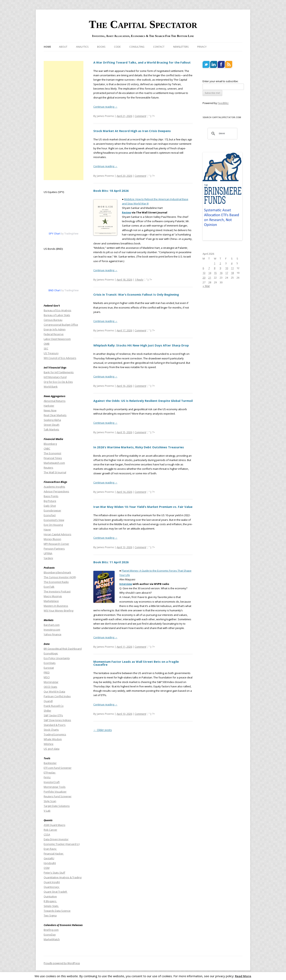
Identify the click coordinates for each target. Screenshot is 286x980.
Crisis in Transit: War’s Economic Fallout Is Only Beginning (136, 294)
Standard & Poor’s (55, 725)
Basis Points (51, 496)
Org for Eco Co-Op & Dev (58, 382)
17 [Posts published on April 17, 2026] (227, 273)
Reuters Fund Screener (58, 796)
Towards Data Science (57, 911)
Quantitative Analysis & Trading (63, 877)
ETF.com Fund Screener (58, 768)
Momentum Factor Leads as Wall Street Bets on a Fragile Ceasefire (136, 663)
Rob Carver (50, 830)
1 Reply (139, 280)
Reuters (48, 468)
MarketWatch (52, 939)
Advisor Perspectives (56, 491)
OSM (47, 868)
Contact (159, 47)
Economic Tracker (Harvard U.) (62, 844)
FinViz (47, 777)
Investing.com (52, 630)
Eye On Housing (53, 525)
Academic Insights (54, 487)
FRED (47, 672)
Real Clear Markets (55, 415)
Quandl (48, 701)
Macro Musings (53, 596)
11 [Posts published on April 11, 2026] (232, 268)
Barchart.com (52, 625)
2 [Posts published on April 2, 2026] (220, 263)
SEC (46, 348)
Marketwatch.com (54, 463)
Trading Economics (55, 734)
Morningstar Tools (55, 787)
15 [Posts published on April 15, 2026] (215, 273)
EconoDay (50, 935)
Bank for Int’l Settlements (59, 372)
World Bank (51, 387)
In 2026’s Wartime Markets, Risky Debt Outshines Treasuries (139, 447)
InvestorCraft (52, 782)
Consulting (137, 47)
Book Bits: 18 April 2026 (111, 191)
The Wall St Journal (55, 472)
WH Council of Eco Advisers (60, 358)
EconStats (50, 663)
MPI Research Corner (56, 544)
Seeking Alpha (52, 420)
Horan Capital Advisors (57, 534)
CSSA (47, 834)
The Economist (52, 453)
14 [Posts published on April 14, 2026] (210, 273)
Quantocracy (52, 887)
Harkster (49, 406)
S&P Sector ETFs (53, 715)
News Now (50, 410)
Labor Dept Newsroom (57, 339)
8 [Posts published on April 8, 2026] (215, 268)
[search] (222, 134)
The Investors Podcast (57, 591)
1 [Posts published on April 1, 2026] (215, 263)
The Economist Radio (56, 582)
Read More (243, 976)
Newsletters (181, 47)
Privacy (202, 47)
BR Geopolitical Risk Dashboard (63, 649)
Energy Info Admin (55, 329)
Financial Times (53, 458)
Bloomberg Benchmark (57, 572)
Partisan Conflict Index (57, 696)
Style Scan (50, 801)
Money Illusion (52, 539)
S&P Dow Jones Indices (57, 720)
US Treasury (51, 353)
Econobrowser (52, 510)
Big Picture (50, 501)
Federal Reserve (54, 334)
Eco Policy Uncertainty (57, 658)
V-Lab (47, 811)
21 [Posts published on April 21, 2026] (210, 278)
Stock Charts (51, 730)
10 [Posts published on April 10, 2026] (227, 268)
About (63, 47)
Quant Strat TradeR (56, 892)
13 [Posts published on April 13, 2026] (204, 273)
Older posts (103, 730)
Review (127, 212)
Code (117, 47)
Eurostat (49, 668)
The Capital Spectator (143, 24)
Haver (47, 530)
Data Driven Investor (56, 839)
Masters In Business (56, 606)
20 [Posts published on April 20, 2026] (204, 278)
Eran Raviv (50, 849)
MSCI (47, 677)
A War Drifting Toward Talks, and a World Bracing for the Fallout (142, 62)
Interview (126, 584)
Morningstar (51, 682)
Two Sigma (50, 915)
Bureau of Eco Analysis (57, 310)
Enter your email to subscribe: (220, 81)
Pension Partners (54, 549)
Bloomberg (50, 444)
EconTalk (49, 587)
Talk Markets (51, 429)
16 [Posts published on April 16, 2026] (221, 273)
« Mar (206, 286)
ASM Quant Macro (55, 825)
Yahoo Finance (53, 634)
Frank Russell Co (54, 706)
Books (101, 47)
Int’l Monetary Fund (55, 377)
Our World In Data (54, 692)
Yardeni (48, 558)
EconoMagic (51, 653)
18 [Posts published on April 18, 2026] (232, 273)
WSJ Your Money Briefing (58, 611)
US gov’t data (52, 749)
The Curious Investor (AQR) (60, 577)
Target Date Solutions (57, 806)
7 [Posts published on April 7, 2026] (209, 268)
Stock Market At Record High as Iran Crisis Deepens (132, 131)
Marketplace (51, 601)
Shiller (47, 711)
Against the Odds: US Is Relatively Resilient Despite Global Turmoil (143, 401)
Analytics (82, 47)
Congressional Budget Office (61, 325)
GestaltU (49, 858)
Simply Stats (51, 906)
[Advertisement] (64, 121)
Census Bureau (53, 320)
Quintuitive (50, 896)
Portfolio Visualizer (55, 792)
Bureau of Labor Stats (57, 315)
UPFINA (48, 553)
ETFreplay (50, 773)
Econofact (50, 515)
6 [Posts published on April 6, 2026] (203, 268)
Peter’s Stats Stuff (54, 873)
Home (47, 47)
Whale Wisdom (53, 739)
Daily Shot (50, 506)
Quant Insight (52, 882)
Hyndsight (50, 863)
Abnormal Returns (55, 401)
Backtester (50, 763)
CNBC (47, 449)
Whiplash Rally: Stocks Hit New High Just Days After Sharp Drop (141, 345)
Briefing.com (51, 930)
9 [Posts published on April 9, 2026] (220, 268)
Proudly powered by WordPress (62, 963)
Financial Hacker (54, 854)
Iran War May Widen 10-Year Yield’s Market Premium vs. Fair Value (143, 507)
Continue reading (105, 107)
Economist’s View (54, 520)
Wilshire (49, 744)
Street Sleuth (52, 425)
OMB (47, 344)
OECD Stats (50, 687)
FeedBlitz (223, 103)
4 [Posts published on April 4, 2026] (232, 263)
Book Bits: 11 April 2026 (111, 562)
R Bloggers (50, 901)
